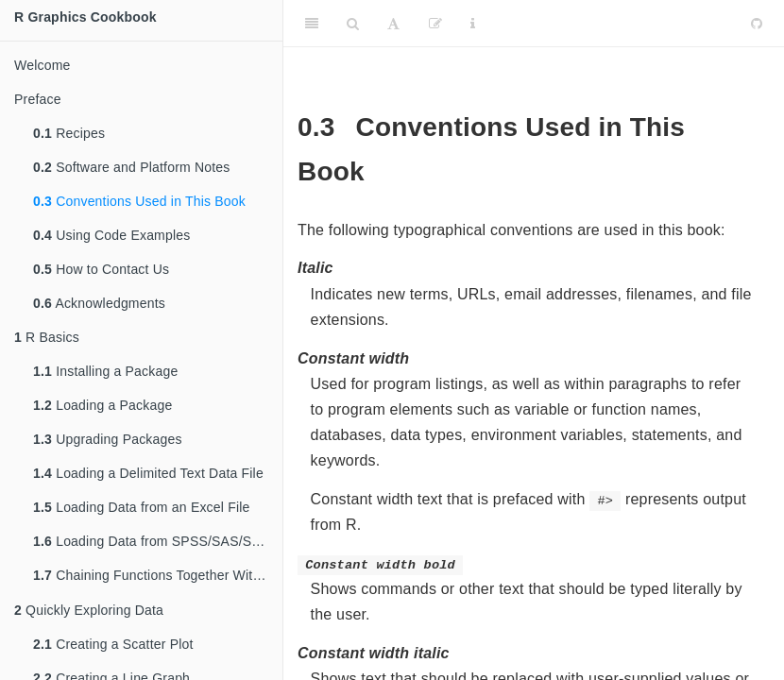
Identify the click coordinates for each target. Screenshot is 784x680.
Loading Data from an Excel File (142, 507)
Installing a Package (105, 371)
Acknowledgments (99, 303)
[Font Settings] (393, 24)
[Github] (757, 24)
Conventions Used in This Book (139, 201)
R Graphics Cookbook (85, 17)
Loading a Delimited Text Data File (148, 473)
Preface (38, 99)
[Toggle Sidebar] (312, 24)
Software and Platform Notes (132, 167)
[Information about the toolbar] (473, 24)
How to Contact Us (101, 269)
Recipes (69, 133)
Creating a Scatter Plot (113, 646)
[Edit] (435, 24)
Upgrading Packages (108, 439)
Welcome (43, 65)
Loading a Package (102, 405)
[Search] (353, 24)
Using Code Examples (111, 235)
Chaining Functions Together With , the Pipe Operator (158, 577)
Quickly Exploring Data (89, 612)
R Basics (47, 337)
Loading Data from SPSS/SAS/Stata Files (158, 541)
